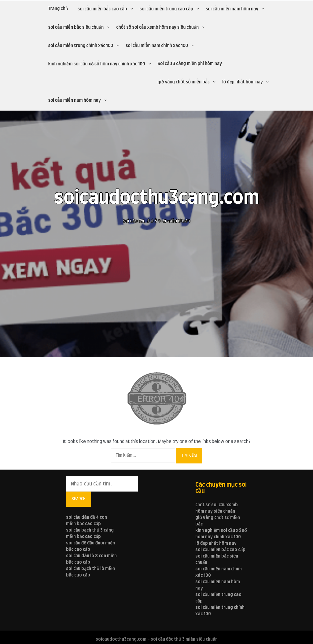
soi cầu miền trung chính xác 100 (81, 46)
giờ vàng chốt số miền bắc (184, 82)
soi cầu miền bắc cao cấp (102, 9)
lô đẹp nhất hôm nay (243, 82)
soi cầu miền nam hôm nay (232, 9)
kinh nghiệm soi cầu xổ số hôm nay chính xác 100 (96, 64)
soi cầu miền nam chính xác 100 (157, 46)
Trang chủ (58, 9)
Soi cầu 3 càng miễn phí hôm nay (190, 64)
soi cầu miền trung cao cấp (166, 9)
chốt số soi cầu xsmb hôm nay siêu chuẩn (157, 27)
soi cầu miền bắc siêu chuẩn (76, 27)
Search (79, 499)
